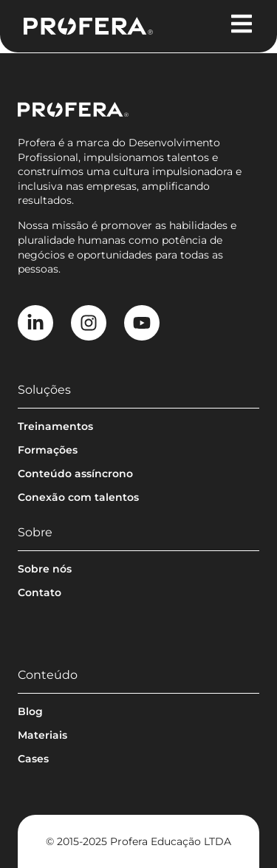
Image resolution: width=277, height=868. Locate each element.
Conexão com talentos (78, 497)
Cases (33, 759)
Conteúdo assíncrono (75, 474)
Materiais (42, 735)
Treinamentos (55, 426)
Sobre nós (45, 569)
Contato (40, 592)
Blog (30, 711)
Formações (48, 450)
